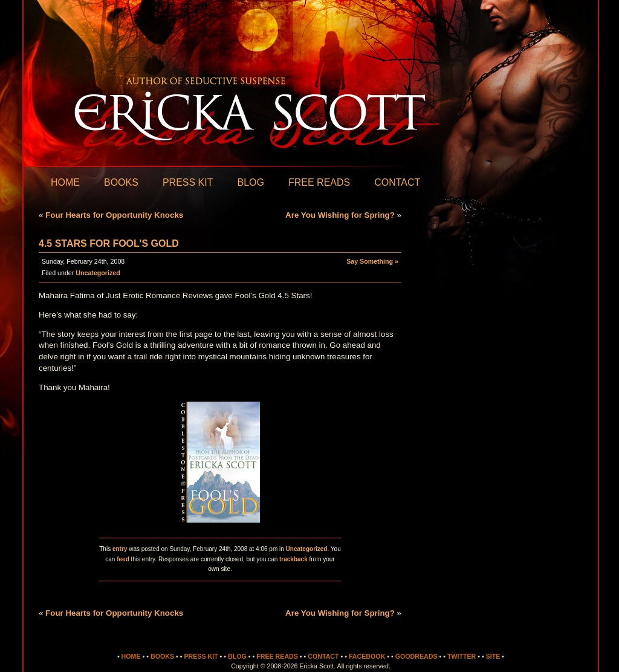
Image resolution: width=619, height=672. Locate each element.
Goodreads (416, 656)
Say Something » (372, 261)
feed (123, 559)
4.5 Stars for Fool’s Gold (109, 243)
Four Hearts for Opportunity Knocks (114, 215)
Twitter (462, 656)
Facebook (367, 656)
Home (65, 182)
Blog (250, 182)
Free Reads (319, 182)
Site (493, 656)
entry (120, 549)
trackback (293, 559)
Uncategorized (98, 273)
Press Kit (188, 182)
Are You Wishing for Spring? (340, 215)
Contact (397, 182)
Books (121, 182)
